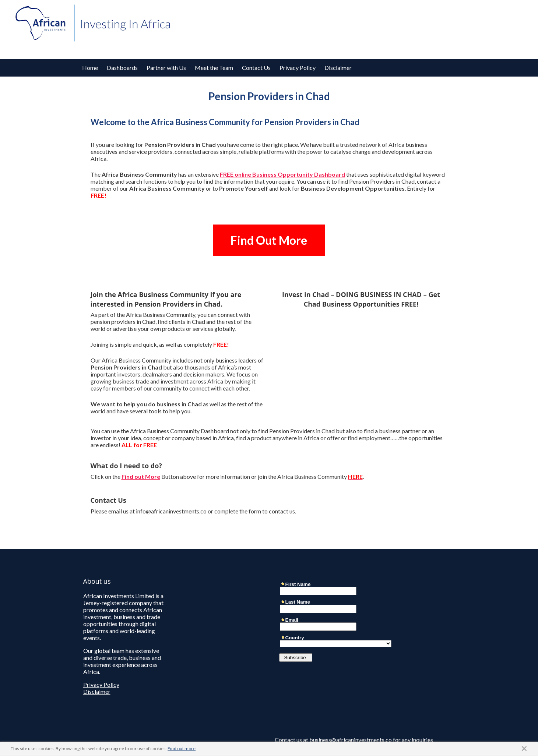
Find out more (182, 748)
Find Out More (269, 240)
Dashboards (122, 68)
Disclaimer (338, 68)
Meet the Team (214, 68)
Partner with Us (166, 68)
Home (90, 68)
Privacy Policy (298, 68)
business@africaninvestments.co (351, 740)
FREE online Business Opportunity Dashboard (282, 174)
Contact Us (256, 68)
